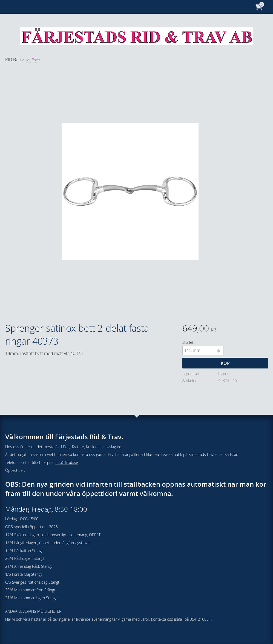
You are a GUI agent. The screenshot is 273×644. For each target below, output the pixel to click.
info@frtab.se (67, 462)
